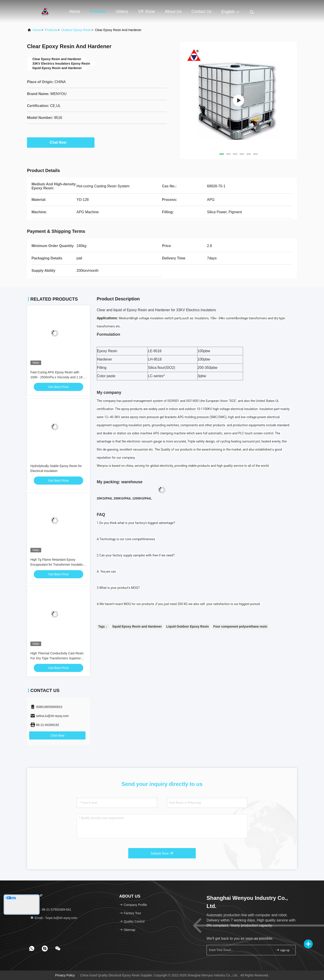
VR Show (147, 11)
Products (98, 11)
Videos (122, 11)
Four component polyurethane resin (240, 626)
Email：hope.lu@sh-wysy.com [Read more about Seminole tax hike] (54, 918)
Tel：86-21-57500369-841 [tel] (51, 910)
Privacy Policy (65, 975)
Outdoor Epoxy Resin (76, 30)
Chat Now (61, 142)
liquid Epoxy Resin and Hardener (137, 626)
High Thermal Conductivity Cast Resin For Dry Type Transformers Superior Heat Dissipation (57, 658)
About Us (173, 11)
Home (75, 11)
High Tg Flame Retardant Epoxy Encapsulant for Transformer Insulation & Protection (57, 565)
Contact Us (201, 11)
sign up (283, 950)
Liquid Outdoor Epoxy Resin (188, 626)
